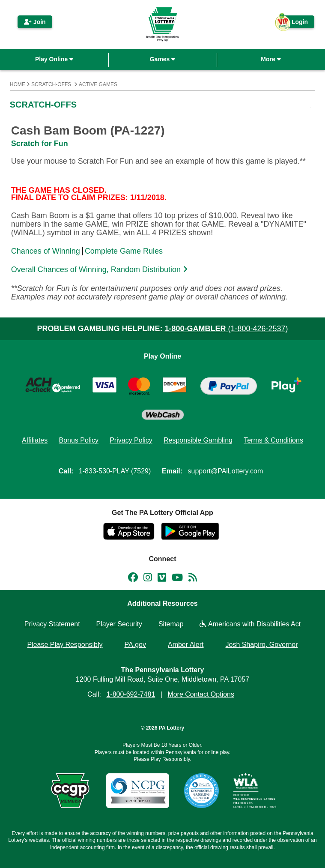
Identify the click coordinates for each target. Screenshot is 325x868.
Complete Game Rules (124, 251)
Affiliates (35, 440)
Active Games (98, 84)
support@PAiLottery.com (226, 471)
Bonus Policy (79, 440)
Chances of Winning (46, 251)
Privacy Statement (52, 624)
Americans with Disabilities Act (250, 624)
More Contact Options (201, 694)
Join (35, 22)
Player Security (119, 624)
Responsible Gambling (198, 440)
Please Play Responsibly (65, 645)
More (271, 59)
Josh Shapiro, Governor (262, 645)
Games (163, 59)
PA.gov (135, 645)
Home (18, 84)
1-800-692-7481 (131, 694)
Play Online (54, 59)
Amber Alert (186, 645)
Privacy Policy (131, 440)
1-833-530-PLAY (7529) (115, 471)
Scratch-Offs (51, 84)
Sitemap (171, 624)
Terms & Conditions (273, 440)
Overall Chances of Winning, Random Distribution (100, 269)
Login (295, 23)
